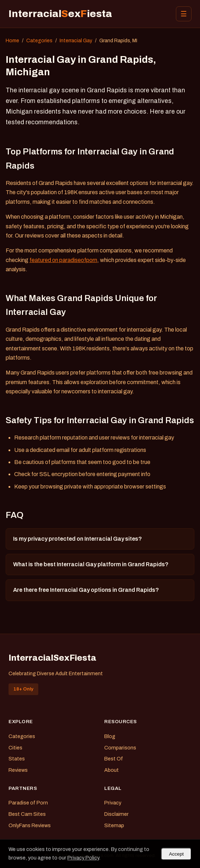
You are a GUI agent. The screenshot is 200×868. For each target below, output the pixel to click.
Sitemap (114, 825)
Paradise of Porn (28, 803)
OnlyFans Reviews (30, 825)
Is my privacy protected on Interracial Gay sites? (77, 539)
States (17, 759)
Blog (110, 736)
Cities (15, 748)
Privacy (113, 803)
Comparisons (120, 748)
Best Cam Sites (27, 814)
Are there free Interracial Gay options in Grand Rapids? (86, 590)
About (112, 770)
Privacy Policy (83, 858)
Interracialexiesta (60, 14)
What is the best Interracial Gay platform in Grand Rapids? (91, 564)
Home (12, 41)
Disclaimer (116, 814)
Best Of (114, 759)
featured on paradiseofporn (63, 260)
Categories (39, 41)
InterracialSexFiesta (52, 658)
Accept (176, 854)
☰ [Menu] (184, 14)
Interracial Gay (76, 41)
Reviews (18, 770)
